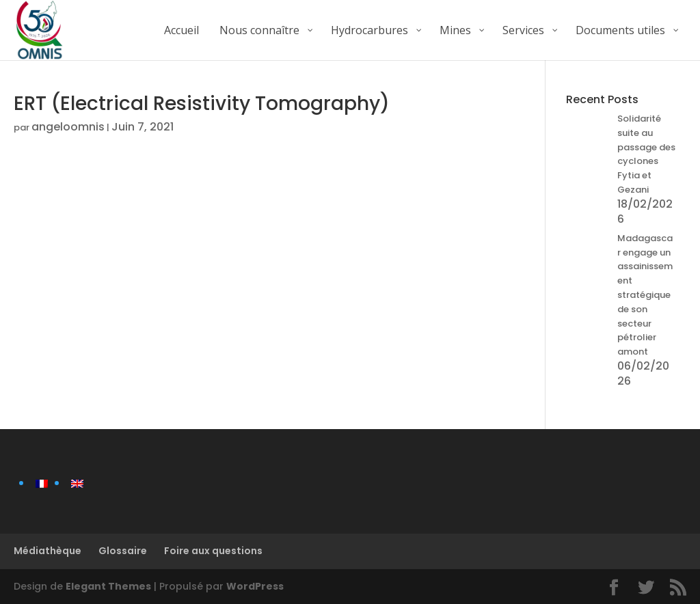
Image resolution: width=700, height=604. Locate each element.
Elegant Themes (108, 586)
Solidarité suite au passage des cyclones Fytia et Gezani (646, 154)
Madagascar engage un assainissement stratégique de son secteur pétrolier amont (645, 295)
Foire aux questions (213, 551)
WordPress (255, 586)
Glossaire (123, 551)
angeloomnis (68, 127)
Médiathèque (48, 551)
